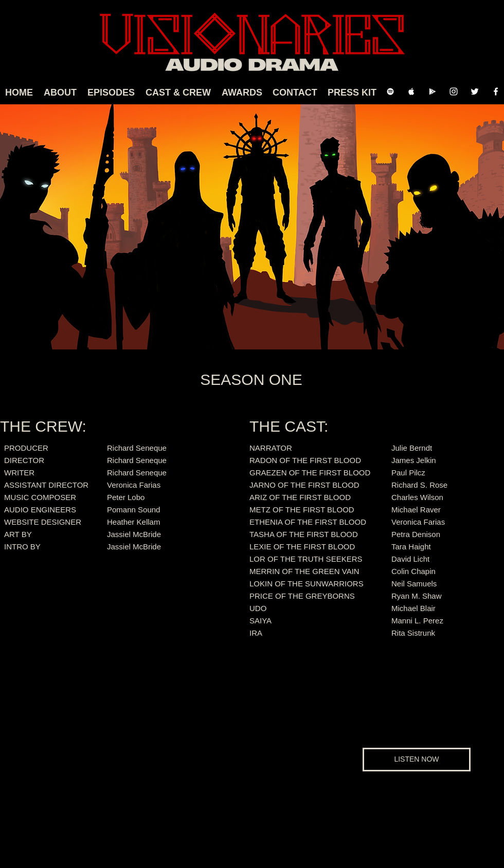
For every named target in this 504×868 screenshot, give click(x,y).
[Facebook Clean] (496, 91)
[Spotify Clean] (390, 91)
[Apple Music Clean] (411, 91)
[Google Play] (433, 91)
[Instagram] (454, 91)
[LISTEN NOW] (417, 760)
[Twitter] (475, 91)
